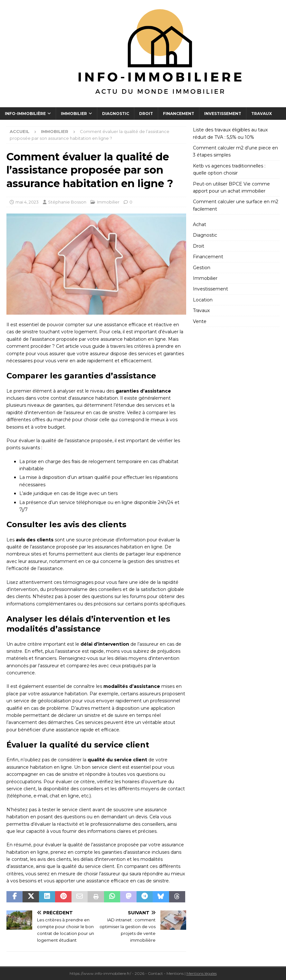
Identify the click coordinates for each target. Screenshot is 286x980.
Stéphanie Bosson (67, 202)
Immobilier (74, 114)
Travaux (262, 114)
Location (203, 300)
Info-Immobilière (25, 114)
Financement (179, 114)
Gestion (202, 268)
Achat (200, 224)
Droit (146, 114)
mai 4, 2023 (27, 202)
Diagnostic (116, 114)
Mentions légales (202, 973)
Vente (200, 321)
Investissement (223, 114)
